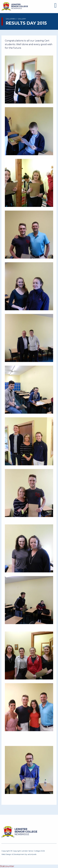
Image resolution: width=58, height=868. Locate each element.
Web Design (6, 854)
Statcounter (7, 866)
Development (19, 854)
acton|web (32, 854)
